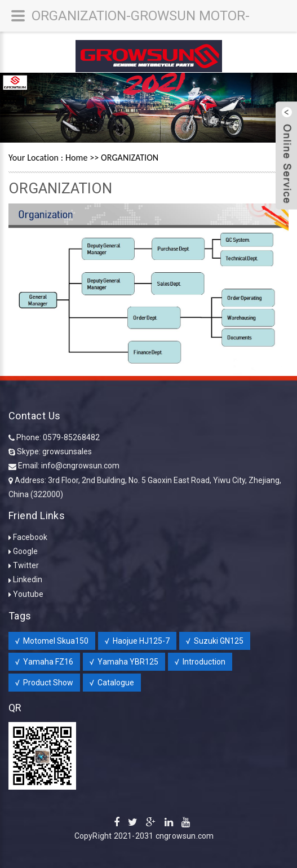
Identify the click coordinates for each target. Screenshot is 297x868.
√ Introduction (200, 662)
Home (77, 158)
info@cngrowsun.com (80, 466)
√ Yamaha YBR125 (124, 662)
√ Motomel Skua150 (52, 641)
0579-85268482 (71, 437)
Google (25, 551)
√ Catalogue (112, 683)
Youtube (28, 594)
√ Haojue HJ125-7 (137, 641)
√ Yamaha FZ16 (44, 662)
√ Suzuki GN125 (215, 641)
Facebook (30, 537)
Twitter (26, 565)
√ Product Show (44, 683)
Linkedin (28, 579)
